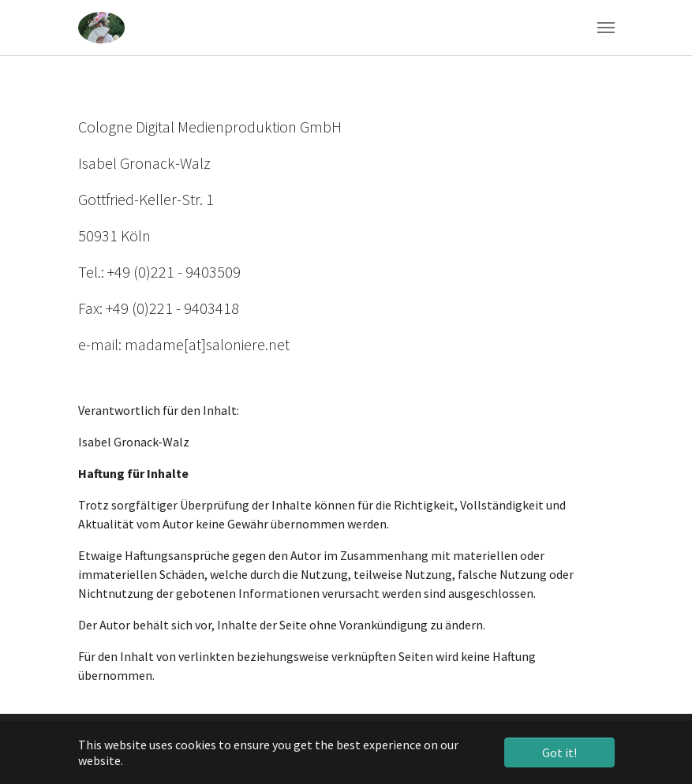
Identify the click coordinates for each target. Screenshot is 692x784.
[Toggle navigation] (606, 28)
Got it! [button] (559, 752)
